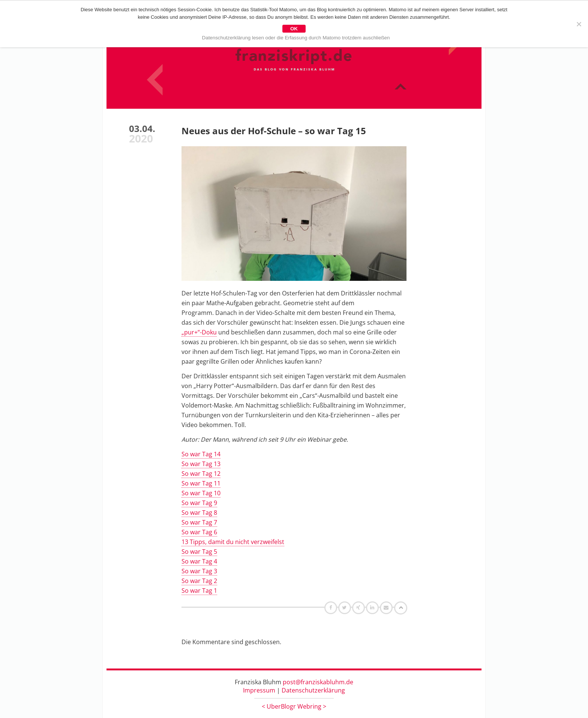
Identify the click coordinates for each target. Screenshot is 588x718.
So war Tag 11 (201, 483)
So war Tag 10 (201, 493)
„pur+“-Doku (199, 332)
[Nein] (579, 24)
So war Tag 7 (199, 522)
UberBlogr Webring (294, 706)
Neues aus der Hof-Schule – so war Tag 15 (274, 131)
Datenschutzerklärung (313, 690)
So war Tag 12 (201, 474)
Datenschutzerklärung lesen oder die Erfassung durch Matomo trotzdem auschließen (296, 38)
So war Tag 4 (199, 561)
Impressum (259, 690)
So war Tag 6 (199, 532)
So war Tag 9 (199, 503)
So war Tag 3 (199, 571)
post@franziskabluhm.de (318, 682)
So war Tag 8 (199, 513)
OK (294, 29)
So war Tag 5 (199, 552)
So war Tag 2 (199, 581)
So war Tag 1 (199, 591)
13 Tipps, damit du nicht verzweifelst (233, 542)
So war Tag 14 (201, 454)
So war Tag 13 (201, 464)
